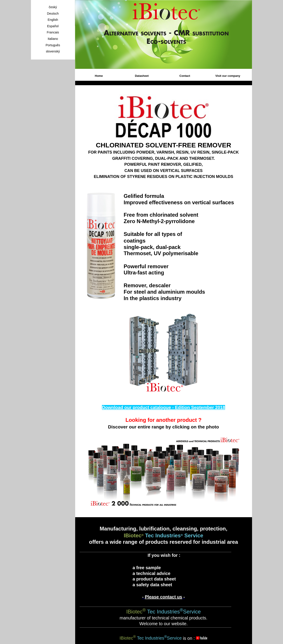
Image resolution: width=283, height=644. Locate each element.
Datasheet (142, 76)
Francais (53, 32)
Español (53, 26)
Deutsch (53, 13)
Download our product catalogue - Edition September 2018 (163, 407)
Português (53, 45)
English (53, 20)
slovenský (53, 51)
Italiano (53, 39)
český (53, 7)
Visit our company (228, 76)
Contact (185, 76)
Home (99, 76)
